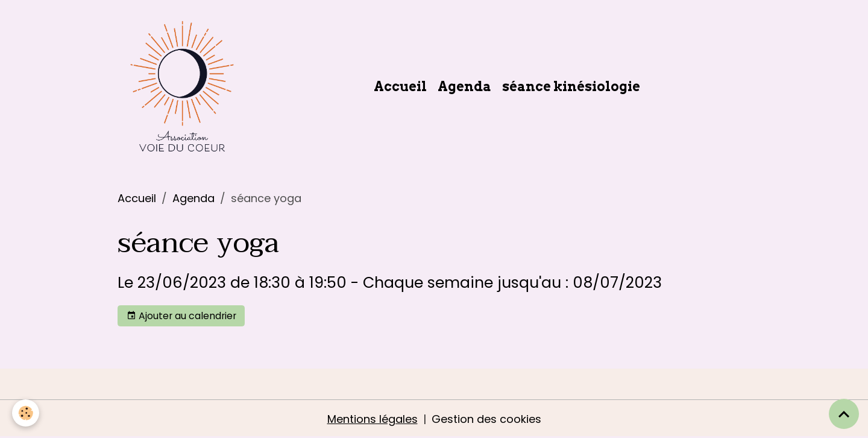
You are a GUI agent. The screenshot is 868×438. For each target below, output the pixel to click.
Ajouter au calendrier (181, 316)
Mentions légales (373, 419)
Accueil (400, 86)
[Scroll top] (844, 414)
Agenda (464, 86)
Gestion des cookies (486, 419)
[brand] (185, 86)
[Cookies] (26, 413)
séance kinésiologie (571, 86)
